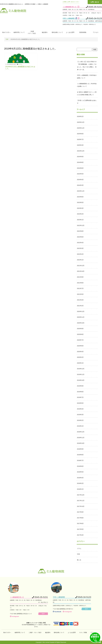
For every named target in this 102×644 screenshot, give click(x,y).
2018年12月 (81, 432)
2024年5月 (80, 174)
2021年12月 (81, 265)
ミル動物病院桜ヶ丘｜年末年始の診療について (87, 85)
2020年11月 (81, 317)
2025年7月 (80, 139)
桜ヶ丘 (79, 560)
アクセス (96, 32)
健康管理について (19, 32)
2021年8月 (80, 283)
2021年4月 (80, 300)
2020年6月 (80, 346)
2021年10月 (81, 271)
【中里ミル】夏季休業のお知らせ (87, 102)
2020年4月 (80, 351)
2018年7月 (80, 460)
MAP (44, 614)
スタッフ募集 (83, 632)
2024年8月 (80, 162)
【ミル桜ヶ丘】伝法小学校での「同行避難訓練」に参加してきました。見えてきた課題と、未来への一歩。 (87, 65)
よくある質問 (70, 32)
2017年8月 (80, 518)
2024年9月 (80, 157)
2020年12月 (81, 311)
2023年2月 (80, 214)
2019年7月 (80, 397)
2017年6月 (80, 523)
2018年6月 (80, 466)
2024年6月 (80, 168)
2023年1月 (80, 220)
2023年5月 (80, 202)
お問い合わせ (95, 2)
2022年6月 (80, 237)
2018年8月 (80, 455)
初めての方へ (6, 32)
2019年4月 (80, 409)
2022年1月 (80, 260)
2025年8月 (80, 134)
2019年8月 (80, 392)
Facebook (57, 612)
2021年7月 (80, 288)
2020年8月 (80, 334)
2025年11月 (81, 128)
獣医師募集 (83, 32)
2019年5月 (80, 403)
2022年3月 (80, 248)
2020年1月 (80, 363)
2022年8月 (80, 231)
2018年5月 (80, 472)
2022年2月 (80, 254)
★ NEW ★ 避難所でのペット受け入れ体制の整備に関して (87, 93)
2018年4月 (80, 478)
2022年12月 (81, 225)
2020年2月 (80, 357)
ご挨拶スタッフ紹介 (32, 32)
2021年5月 (80, 294)
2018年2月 (80, 483)
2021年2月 (80, 306)
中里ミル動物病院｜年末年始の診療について (87, 77)
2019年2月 (80, 420)
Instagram (14, 616)
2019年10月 (81, 380)
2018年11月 (81, 437)
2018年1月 (80, 489)
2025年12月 (81, 122)
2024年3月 (80, 185)
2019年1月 (80, 426)
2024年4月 (80, 179)
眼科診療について (57, 32)
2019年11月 (81, 374)
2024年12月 (81, 151)
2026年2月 (80, 116)
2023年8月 (80, 197)
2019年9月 (80, 386)
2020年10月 (81, 323)
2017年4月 (80, 535)
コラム (20, 64)
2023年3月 (80, 208)
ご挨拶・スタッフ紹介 (35, 632)
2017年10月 (81, 506)
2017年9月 (80, 512)
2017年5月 (80, 529)
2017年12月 (81, 495)
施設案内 (45, 32)
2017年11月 (81, 501)
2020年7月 (80, 340)
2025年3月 (80, 145)
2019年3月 (80, 415)
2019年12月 (81, 369)
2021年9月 (80, 277)
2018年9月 (80, 449)
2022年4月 (80, 243)
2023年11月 (81, 191)
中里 (78, 554)
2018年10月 (81, 443)
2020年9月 (80, 329)
